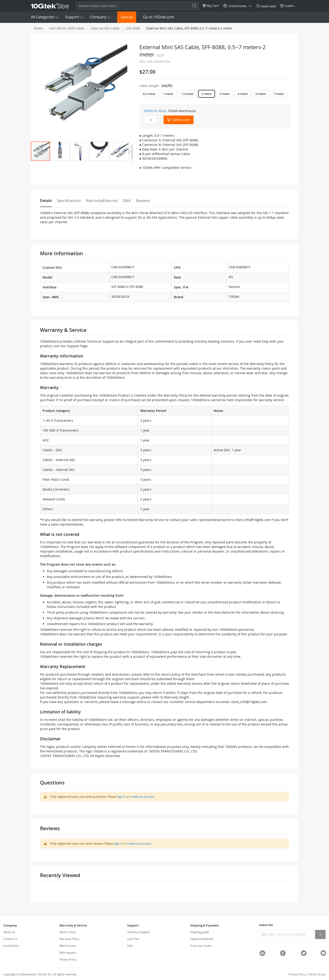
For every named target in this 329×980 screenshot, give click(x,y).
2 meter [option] (207, 94)
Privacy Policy (68, 959)
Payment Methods (202, 939)
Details (46, 201)
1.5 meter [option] (187, 94)
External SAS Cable (105, 28)
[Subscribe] (320, 934)
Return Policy (68, 932)
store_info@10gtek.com (253, 520)
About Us (9, 932)
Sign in (121, 797)
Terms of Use (317, 974)
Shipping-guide (200, 932)
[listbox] (215, 95)
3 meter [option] (225, 94)
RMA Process (68, 946)
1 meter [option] (168, 94)
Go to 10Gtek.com (159, 17)
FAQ (130, 946)
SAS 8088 (133, 28)
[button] (60, 151)
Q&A (127, 201)
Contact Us (10, 939)
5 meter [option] (261, 94)
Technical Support (139, 932)
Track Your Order (201, 946)
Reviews (143, 201)
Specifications (69, 201)
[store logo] (50, 6)
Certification (11, 946)
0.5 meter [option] (149, 94)
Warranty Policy (69, 939)
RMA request (68, 953)
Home (38, 28)
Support (72, 17)
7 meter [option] (279, 94)
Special (127, 17)
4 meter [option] (243, 94)
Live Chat (133, 939)
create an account (142, 797)
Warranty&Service (102, 201)
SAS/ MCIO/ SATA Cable (67, 28)
